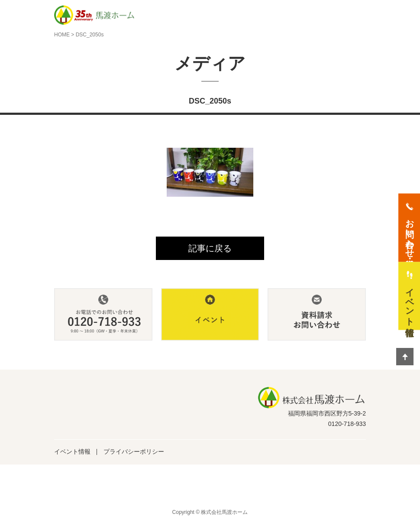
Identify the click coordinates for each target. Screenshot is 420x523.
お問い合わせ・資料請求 (410, 233)
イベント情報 (72, 452)
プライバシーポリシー (134, 452)
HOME (62, 35)
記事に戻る (210, 248)
